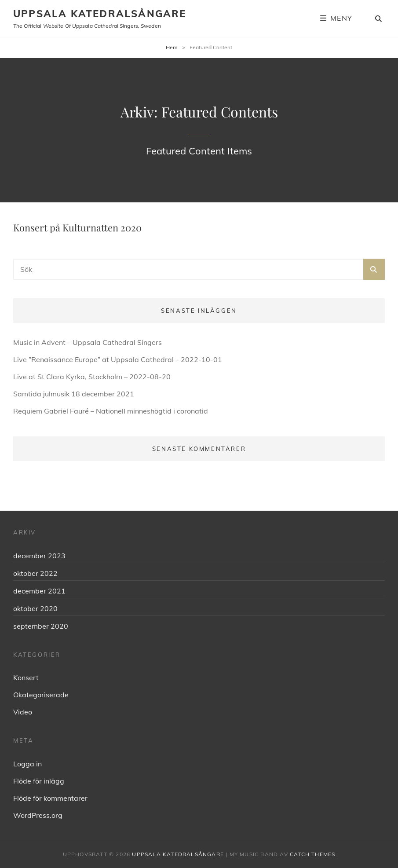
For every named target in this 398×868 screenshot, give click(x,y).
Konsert (26, 678)
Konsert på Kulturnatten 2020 (77, 227)
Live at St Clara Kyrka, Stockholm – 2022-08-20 (92, 377)
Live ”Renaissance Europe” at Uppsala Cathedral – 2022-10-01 (118, 359)
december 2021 (39, 591)
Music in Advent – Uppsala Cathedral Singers (88, 342)
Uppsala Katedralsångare (100, 14)
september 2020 (41, 626)
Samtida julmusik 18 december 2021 (74, 394)
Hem (172, 47)
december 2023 (39, 556)
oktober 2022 (35, 573)
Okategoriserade (41, 695)
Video (23, 712)
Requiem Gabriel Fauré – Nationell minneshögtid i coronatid (111, 411)
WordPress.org (38, 815)
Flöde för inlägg (39, 781)
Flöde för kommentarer (50, 798)
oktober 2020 (35, 608)
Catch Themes (312, 854)
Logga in (27, 764)
